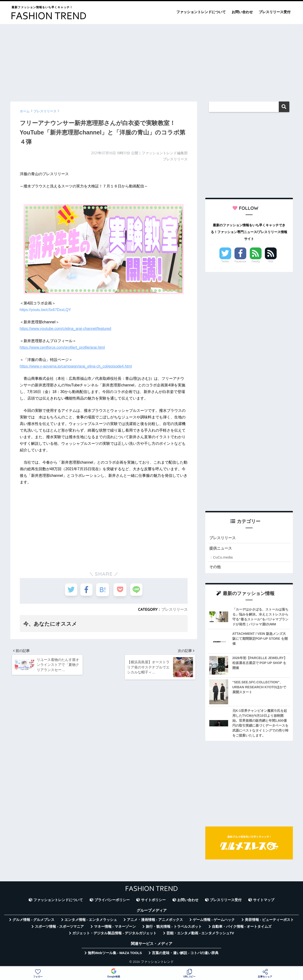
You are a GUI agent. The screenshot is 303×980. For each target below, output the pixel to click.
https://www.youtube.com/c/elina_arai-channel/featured (66, 329)
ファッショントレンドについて (201, 12)
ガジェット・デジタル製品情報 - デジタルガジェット (114, 934)
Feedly (256, 261)
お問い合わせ (242, 12)
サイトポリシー (153, 901)
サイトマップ (264, 901)
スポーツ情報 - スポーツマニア (59, 927)
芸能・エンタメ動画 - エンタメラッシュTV (200, 934)
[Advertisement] (152, 61)
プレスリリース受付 (275, 12)
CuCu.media (223, 558)
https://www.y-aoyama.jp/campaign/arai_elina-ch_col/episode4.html (76, 366)
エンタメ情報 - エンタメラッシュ (91, 920)
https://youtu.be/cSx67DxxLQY (45, 310)
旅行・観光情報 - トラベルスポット (174, 927)
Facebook (240, 261)
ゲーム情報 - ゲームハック (214, 920)
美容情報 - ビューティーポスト (269, 920)
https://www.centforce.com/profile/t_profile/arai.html (62, 347)
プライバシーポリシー (112, 901)
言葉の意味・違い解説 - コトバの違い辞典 (185, 954)
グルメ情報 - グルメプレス (33, 920)
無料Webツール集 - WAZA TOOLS (115, 954)
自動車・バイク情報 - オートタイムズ (242, 927)
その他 (215, 567)
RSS (271, 261)
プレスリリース (174, 609)
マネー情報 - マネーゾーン (115, 927)
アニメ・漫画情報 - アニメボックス (155, 920)
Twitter (225, 261)
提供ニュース (221, 549)
